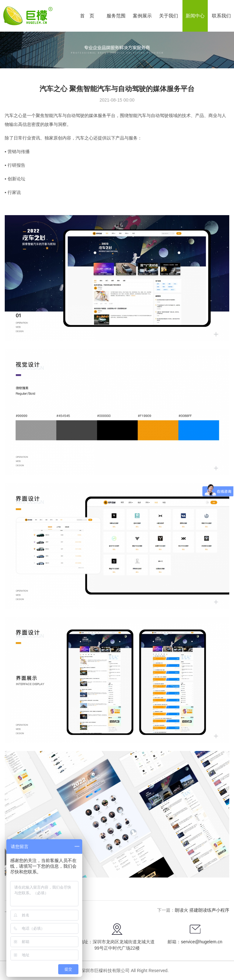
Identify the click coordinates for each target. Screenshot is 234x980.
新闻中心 (195, 16)
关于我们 (169, 16)
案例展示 (142, 16)
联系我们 (221, 16)
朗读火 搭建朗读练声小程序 (202, 910)
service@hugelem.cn (202, 942)
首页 (89, 16)
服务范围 (116, 16)
